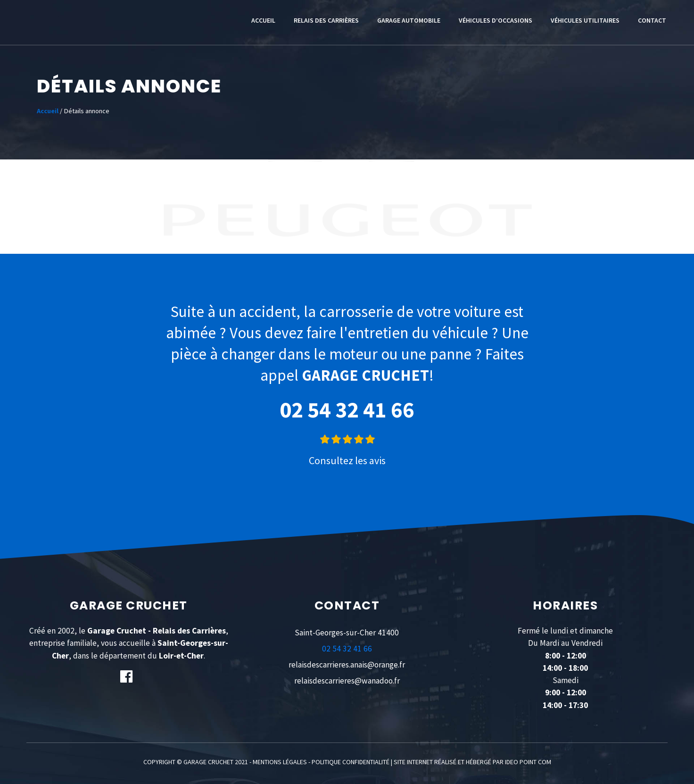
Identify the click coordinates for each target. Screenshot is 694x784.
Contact (652, 20)
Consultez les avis (347, 460)
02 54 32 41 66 (347, 410)
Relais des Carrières (326, 20)
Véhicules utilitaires (585, 20)
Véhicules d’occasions (496, 20)
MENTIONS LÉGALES (280, 762)
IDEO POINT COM (528, 762)
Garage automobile (409, 20)
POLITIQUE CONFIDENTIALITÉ (351, 762)
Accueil (263, 20)
